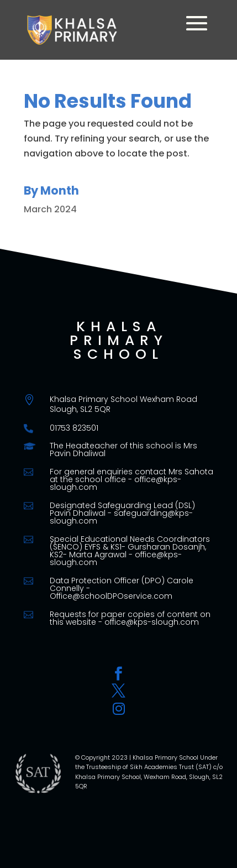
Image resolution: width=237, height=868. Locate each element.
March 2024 (50, 209)
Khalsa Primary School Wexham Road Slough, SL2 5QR (123, 404)
